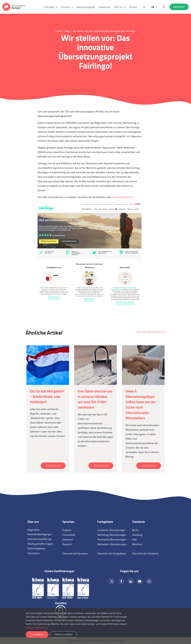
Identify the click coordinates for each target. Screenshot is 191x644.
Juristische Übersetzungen (111, 530)
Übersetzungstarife (86, 7)
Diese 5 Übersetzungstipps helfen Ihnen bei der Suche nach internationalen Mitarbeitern (141, 405)
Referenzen (105, 7)
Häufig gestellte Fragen (40, 544)
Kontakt (133, 7)
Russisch (67, 544)
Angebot (179, 7)
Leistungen (49, 7)
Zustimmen (37, 635)
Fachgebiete (105, 522)
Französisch (69, 535)
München (137, 544)
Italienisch (68, 539)
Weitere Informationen (37, 627)
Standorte (139, 522)
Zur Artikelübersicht (151, 332)
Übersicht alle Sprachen (75, 553)
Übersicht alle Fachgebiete (112, 553)
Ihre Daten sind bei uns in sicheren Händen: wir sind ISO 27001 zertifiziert (95, 399)
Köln (135, 539)
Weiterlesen (53, 466)
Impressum (33, 553)
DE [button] (153, 7)
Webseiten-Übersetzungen (112, 544)
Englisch (67, 530)
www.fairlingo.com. (123, 197)
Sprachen (65, 7)
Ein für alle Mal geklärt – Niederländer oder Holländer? (47, 396)
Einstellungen (63, 635)
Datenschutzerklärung (39, 539)
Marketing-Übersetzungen (112, 535)
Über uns (118, 7)
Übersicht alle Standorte (145, 553)
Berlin (135, 530)
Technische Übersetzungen (112, 539)
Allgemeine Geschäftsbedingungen (40, 532)
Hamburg (137, 535)
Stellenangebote (36, 548)
